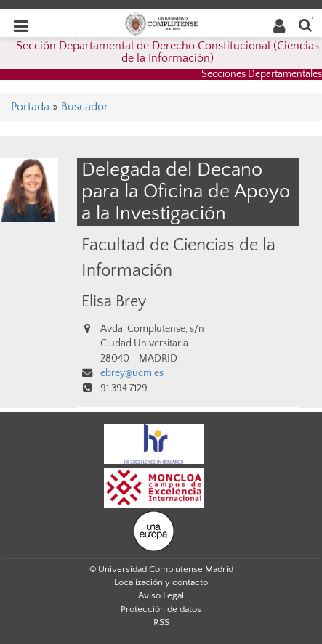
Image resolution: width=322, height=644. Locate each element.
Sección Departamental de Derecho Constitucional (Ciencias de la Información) (168, 52)
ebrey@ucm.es (132, 373)
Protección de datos (161, 609)
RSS (161, 622)
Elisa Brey (114, 302)
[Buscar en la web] (305, 24)
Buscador (85, 107)
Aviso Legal (161, 595)
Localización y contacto (161, 582)
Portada (30, 107)
